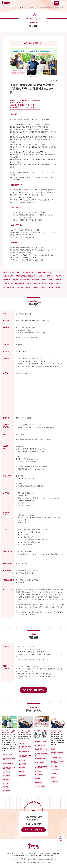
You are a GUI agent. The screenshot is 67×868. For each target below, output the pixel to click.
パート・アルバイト (9, 272)
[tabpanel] (33, 62)
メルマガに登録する (33, 830)
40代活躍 (43, 287)
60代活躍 (58, 287)
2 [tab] (34, 77)
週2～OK (15, 280)
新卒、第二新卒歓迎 (9, 287)
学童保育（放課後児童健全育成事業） (26, 276)
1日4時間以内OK (25, 280)
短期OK (44, 284)
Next (58, 63)
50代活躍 (50, 287)
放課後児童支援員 (8, 276)
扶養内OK (59, 280)
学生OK (58, 284)
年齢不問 (58, 276)
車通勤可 (29, 284)
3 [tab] (36, 77)
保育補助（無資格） (29, 272)
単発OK (51, 284)
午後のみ (44, 280)
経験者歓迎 (20, 287)
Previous (9, 63)
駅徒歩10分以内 (19, 284)
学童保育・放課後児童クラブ (44, 272)
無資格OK (42, 276)
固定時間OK (36, 280)
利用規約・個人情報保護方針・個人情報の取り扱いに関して (38, 859)
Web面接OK (7, 280)
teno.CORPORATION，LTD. (31, 863)
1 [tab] (31, 77)
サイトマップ (15, 859)
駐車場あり (37, 284)
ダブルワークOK (8, 284)
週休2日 (51, 280)
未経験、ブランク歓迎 (32, 287)
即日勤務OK (50, 276)
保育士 (19, 272)
